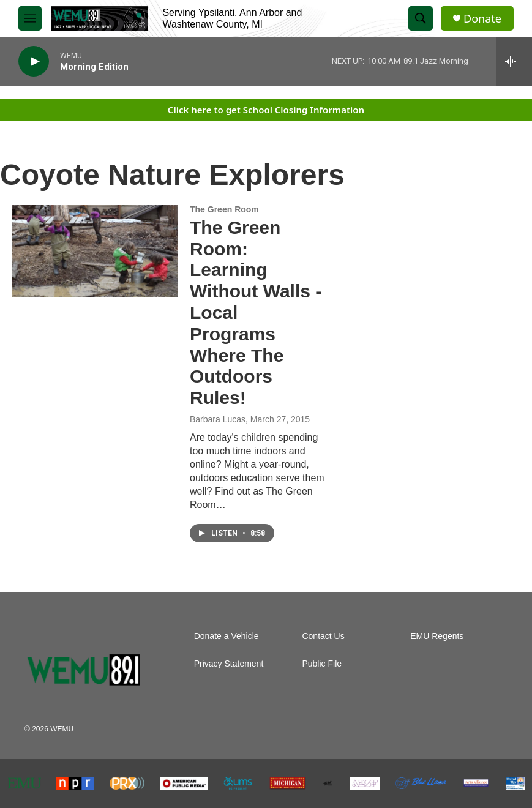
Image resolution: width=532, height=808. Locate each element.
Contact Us (323, 636)
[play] (34, 62)
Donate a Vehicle (227, 636)
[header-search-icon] (421, 18)
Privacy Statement (229, 664)
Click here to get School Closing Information (266, 110)
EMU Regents (437, 636)
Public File (322, 664)
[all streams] (514, 61)
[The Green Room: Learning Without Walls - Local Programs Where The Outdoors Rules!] (95, 251)
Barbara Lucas (218, 419)
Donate (482, 19)
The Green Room (224, 209)
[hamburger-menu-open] (30, 18)
